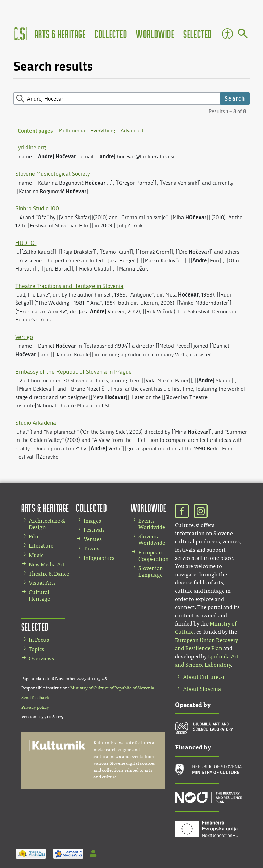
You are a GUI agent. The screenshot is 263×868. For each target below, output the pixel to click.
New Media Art (47, 564)
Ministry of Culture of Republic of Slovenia (112, 688)
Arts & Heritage (60, 34)
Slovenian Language (151, 571)
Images (92, 521)
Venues (93, 539)
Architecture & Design (47, 524)
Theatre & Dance (49, 574)
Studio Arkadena (36, 423)
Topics (36, 649)
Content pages (35, 130)
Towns (91, 548)
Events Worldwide (152, 524)
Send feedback (35, 698)
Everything (103, 130)
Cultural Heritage (39, 595)
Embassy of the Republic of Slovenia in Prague (74, 372)
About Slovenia (202, 689)
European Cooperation (154, 556)
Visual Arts (42, 583)
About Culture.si (204, 677)
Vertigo (24, 337)
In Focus (39, 640)
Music (36, 555)
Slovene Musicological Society (53, 174)
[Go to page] (243, 35)
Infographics (99, 558)
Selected (198, 34)
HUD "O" (26, 243)
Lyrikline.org (31, 147)
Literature (41, 546)
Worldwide (155, 34)
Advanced (132, 130)
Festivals (94, 530)
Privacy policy (35, 707)
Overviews (41, 659)
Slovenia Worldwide (152, 540)
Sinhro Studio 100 (37, 208)
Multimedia (72, 130)
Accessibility (227, 34)
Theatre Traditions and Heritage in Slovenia (69, 286)
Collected (111, 34)
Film (34, 536)
